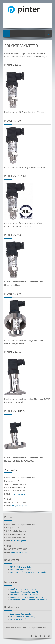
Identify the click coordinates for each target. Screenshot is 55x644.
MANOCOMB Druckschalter (21, 567)
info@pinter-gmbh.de (19, 494)
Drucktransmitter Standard (21, 614)
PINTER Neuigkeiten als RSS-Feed (49, 636)
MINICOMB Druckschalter (20, 569)
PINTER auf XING (40, 636)
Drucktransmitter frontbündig (22, 617)
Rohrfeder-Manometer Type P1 (23, 589)
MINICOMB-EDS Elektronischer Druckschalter (29, 572)
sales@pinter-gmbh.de (20, 505)
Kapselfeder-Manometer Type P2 (24, 592)
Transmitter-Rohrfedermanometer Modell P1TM (30, 600)
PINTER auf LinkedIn (36, 636)
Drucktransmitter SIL (19, 619)
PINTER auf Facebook (31, 636)
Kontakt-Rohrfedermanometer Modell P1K (28, 597)
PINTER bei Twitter (45, 636)
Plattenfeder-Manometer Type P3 (24, 594)
